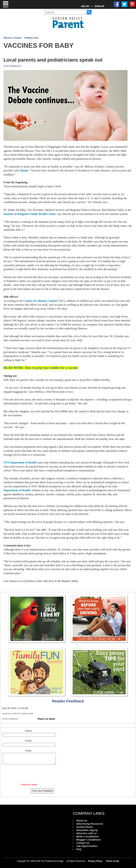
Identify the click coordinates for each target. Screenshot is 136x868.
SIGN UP (99, 6)
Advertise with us (86, 833)
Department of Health (17, 490)
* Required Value (28, 785)
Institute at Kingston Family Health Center (30, 214)
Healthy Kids (31, 38)
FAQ (79, 849)
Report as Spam (46, 719)
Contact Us (83, 843)
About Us (82, 821)
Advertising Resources (90, 824)
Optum (24, 170)
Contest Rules (84, 827)
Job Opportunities (87, 846)
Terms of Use (113, 861)
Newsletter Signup (87, 830)
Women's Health (12, 38)
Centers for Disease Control (40, 301)
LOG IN (85, 6)
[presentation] (29, 775)
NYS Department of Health (20, 462)
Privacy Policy (95, 861)
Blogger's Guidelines (88, 840)
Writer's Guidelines (87, 837)
